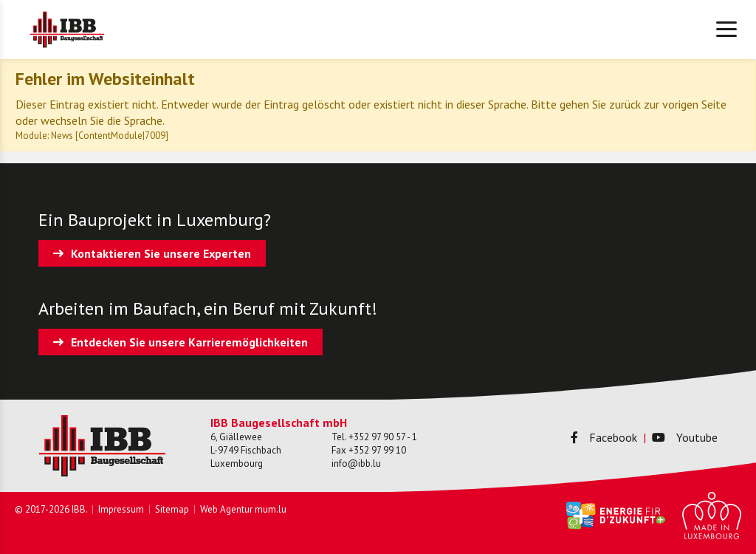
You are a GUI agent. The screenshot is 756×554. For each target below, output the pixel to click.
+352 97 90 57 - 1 (383, 437)
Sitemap (172, 509)
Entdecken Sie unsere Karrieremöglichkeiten (189, 342)
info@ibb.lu (356, 464)
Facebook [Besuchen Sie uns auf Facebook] (604, 437)
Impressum (121, 509)
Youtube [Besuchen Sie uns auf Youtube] (685, 437)
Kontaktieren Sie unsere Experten (161, 253)
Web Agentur (226, 509)
